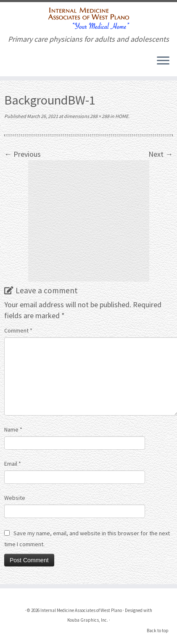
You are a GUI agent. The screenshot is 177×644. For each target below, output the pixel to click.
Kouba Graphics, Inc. (88, 620)
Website (15, 498)
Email (13, 464)
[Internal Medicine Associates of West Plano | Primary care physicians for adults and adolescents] (88, 19)
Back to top (158, 631)
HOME (121, 116)
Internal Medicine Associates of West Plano (81, 610)
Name (13, 429)
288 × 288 (99, 116)
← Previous (22, 154)
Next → (161, 154)
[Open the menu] (163, 61)
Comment (18, 330)
